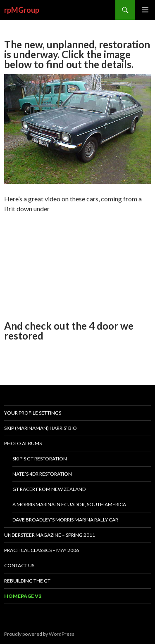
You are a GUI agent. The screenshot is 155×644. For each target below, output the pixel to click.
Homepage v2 (23, 596)
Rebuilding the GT (27, 581)
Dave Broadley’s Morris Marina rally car (65, 520)
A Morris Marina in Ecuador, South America (69, 504)
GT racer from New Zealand (49, 489)
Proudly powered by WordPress (39, 634)
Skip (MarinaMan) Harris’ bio (41, 428)
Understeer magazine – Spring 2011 (50, 535)
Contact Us (19, 565)
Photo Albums (23, 443)
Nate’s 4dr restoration (42, 474)
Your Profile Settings (33, 413)
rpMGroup (22, 10)
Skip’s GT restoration (40, 459)
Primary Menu (145, 10)
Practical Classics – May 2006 (42, 550)
